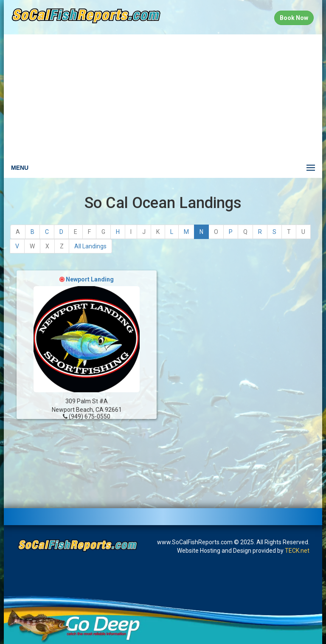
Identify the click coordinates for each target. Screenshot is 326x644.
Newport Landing (90, 279)
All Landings (90, 246)
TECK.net (297, 551)
